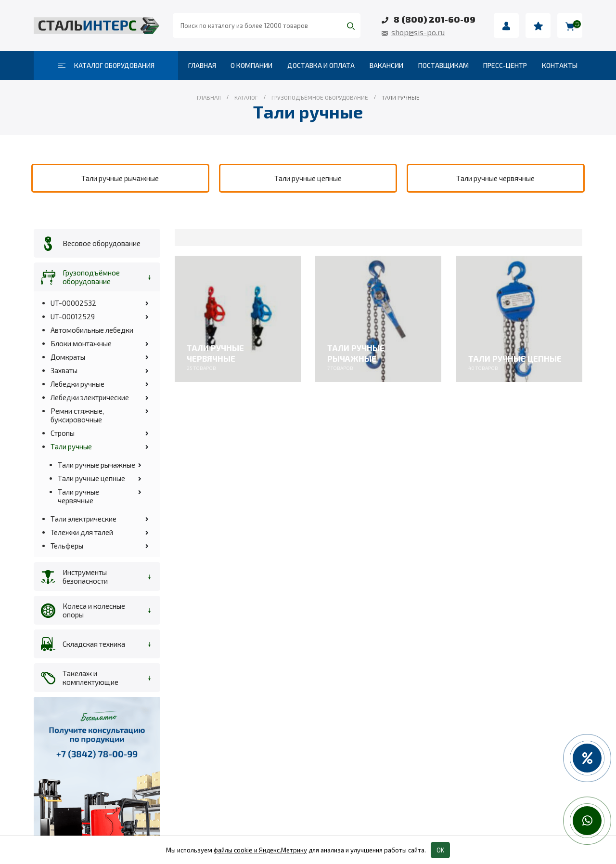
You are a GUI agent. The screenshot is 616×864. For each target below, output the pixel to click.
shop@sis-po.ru (418, 32)
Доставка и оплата (321, 65)
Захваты (64, 370)
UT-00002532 (73, 303)
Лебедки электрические (90, 397)
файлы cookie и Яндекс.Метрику (260, 850)
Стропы (63, 433)
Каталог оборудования (106, 65)
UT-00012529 (73, 316)
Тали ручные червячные (78, 496)
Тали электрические (83, 519)
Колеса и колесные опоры (94, 610)
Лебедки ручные (77, 384)
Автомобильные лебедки (92, 330)
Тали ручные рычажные (96, 465)
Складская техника (94, 644)
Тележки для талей (82, 532)
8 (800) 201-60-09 (435, 19)
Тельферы (67, 546)
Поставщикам (443, 65)
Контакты (560, 65)
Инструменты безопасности (85, 576)
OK (440, 850)
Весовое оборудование (102, 243)
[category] (120, 178)
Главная (202, 65)
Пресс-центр (505, 65)
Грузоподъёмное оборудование (91, 277)
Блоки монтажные (81, 343)
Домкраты (68, 357)
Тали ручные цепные (91, 478)
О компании (251, 65)
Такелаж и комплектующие (90, 678)
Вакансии (386, 65)
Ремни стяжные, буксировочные (77, 415)
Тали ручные (71, 446)
